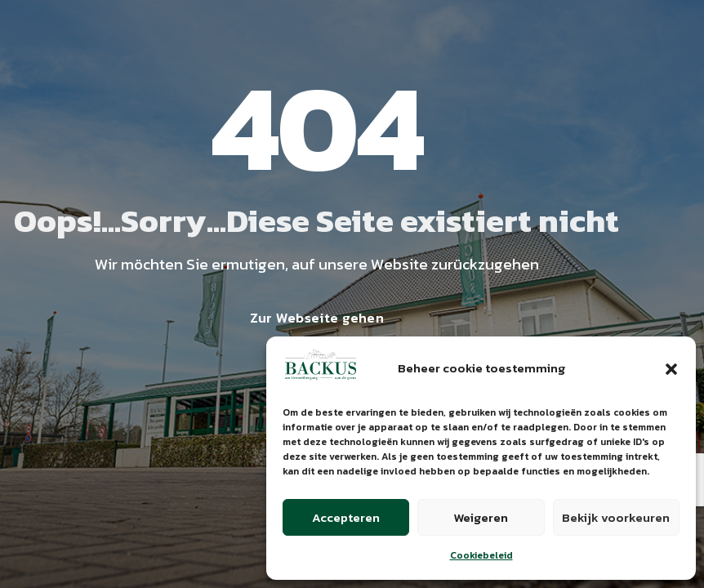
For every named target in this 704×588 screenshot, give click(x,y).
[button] (671, 369)
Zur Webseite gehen (317, 318)
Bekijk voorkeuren (616, 517)
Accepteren (346, 517)
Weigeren (481, 517)
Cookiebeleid (481, 555)
